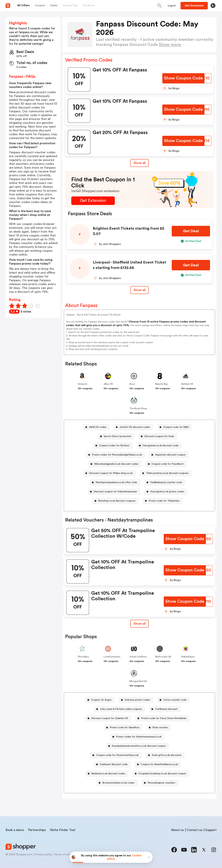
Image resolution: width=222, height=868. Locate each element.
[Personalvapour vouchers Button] (160, 783)
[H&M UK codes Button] (96, 427)
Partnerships (37, 830)
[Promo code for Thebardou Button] (163, 501)
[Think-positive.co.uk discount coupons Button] (166, 473)
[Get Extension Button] (93, 201)
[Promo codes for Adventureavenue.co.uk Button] (137, 737)
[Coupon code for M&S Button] (175, 427)
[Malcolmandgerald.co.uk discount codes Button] (115, 464)
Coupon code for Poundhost (168, 464)
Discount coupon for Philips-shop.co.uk (111, 473)
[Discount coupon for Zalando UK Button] (108, 718)
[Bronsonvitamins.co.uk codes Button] (117, 783)
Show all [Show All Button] (140, 163)
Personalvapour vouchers (161, 783)
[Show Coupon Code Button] (183, 78)
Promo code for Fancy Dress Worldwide (164, 718)
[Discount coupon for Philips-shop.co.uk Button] (109, 473)
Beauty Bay (162, 384)
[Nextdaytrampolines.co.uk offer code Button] (115, 483)
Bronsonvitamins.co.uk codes (118, 783)
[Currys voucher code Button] (173, 700)
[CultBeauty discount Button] (165, 709)
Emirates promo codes (137, 700)
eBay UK (108, 384)
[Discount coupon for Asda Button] (158, 436)
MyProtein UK (163, 657)
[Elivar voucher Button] (159, 728)
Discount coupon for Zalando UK (110, 718)
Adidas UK (187, 384)
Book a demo (15, 830)
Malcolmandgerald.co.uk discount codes (116, 464)
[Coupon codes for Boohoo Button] (113, 446)
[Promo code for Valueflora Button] (123, 728)
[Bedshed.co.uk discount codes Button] (107, 774)
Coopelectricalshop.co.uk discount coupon (162, 774)
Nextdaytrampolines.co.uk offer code (116, 482)
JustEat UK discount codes (135, 427)
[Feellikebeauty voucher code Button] (165, 483)
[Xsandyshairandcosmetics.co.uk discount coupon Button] (137, 746)
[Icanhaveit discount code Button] (112, 764)
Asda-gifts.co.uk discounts (167, 755)
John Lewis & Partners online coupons (121, 709)
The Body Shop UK (140, 409)
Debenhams (188, 657)
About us (177, 830)
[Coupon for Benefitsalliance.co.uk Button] (158, 764)
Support (211, 830)
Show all (140, 624)
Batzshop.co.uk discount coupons (117, 501)
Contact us (195, 830)
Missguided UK (138, 681)
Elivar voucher (160, 728)
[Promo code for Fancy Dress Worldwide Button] (162, 718)
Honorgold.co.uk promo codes (167, 492)
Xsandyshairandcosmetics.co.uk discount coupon (139, 746)
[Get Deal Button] (191, 231)
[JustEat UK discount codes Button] (133, 427)
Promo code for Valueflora (125, 728)
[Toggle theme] (213, 6)
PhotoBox (83, 657)
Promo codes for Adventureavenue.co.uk (139, 737)
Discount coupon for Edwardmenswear (115, 492)
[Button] (172, 6)
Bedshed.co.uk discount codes (108, 774)
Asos (132, 384)
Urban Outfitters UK (141, 657)
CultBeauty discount (166, 709)
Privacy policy (43, 854)
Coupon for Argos (101, 700)
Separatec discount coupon (170, 455)
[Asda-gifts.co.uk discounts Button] (165, 755)
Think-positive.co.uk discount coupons (167, 473)
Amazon (82, 384)
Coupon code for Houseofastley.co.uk (117, 755)
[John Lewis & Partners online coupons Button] (119, 709)
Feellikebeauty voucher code (166, 482)
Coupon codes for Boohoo (114, 446)
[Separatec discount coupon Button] (169, 455)
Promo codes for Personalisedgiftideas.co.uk (117, 455)
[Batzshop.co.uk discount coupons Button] (115, 501)
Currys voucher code (175, 700)
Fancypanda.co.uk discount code (161, 446)
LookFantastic (112, 657)
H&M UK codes (98, 427)
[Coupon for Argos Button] (100, 700)
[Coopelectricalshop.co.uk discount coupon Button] (161, 774)
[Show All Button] (140, 624)
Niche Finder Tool (63, 830)
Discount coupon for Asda (159, 436)
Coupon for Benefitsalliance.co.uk (159, 764)
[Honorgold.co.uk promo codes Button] (166, 492)
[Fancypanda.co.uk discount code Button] (159, 446)
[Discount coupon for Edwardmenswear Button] (114, 492)
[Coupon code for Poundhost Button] (166, 464)
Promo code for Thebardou (164, 501)
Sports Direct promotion (118, 436)
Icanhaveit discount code (114, 764)
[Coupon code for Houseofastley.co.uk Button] (116, 755)
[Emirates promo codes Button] (136, 700)
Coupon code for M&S (176, 427)
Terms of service (64, 854)
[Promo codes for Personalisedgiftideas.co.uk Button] (116, 455)
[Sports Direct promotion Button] (116, 436)
